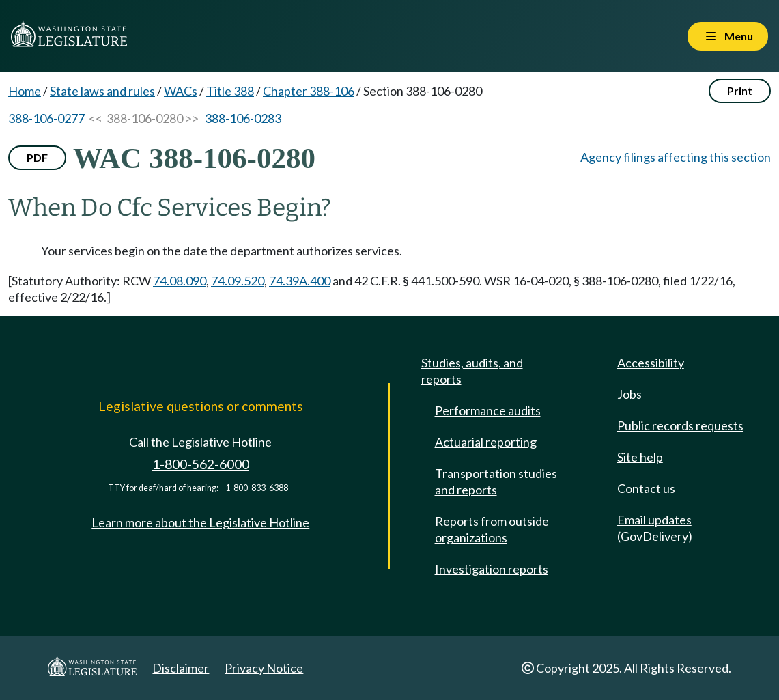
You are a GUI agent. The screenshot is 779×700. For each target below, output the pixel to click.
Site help (640, 457)
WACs (181, 91)
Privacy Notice (264, 668)
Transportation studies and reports (496, 481)
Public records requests (680, 425)
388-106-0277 (46, 118)
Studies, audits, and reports (472, 371)
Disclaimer (181, 668)
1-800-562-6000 (201, 464)
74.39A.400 (300, 281)
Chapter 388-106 (309, 91)
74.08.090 (180, 281)
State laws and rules (102, 91)
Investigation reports (492, 569)
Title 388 (230, 91)
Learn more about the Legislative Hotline (200, 522)
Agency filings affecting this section (676, 157)
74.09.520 (238, 281)
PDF (37, 157)
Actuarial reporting (486, 442)
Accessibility (651, 363)
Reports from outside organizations (492, 529)
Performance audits (488, 410)
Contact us (646, 488)
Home (25, 91)
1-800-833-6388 (257, 488)
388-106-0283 (243, 118)
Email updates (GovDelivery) (655, 528)
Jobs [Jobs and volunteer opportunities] (629, 394)
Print (740, 90)
